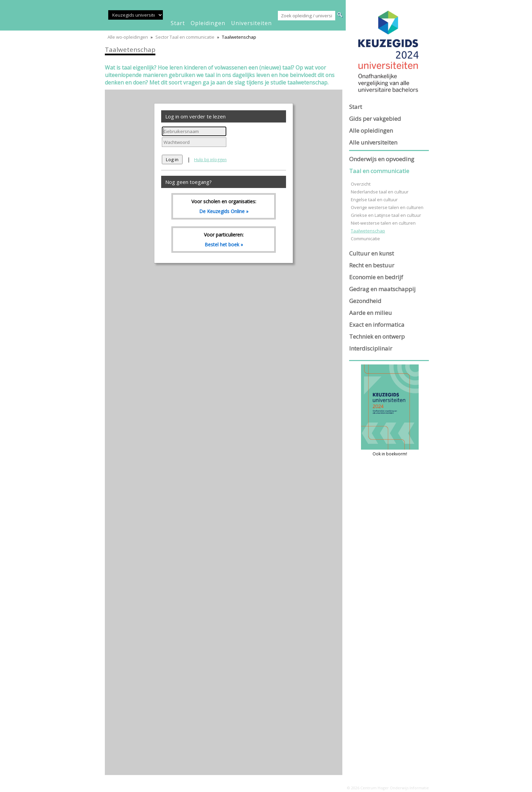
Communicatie (365, 239)
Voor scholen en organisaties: (224, 206)
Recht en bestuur (372, 265)
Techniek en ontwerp (377, 336)
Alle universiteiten (373, 142)
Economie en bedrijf (376, 277)
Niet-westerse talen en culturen (383, 223)
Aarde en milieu (370, 313)
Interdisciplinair (371, 348)
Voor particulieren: (224, 240)
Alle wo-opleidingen (128, 37)
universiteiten (251, 23)
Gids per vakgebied (375, 119)
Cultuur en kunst (372, 253)
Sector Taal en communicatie (185, 37)
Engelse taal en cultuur (374, 200)
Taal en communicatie (379, 171)
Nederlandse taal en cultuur (380, 192)
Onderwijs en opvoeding (382, 159)
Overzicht (361, 184)
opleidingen (208, 23)
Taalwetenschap (368, 231)
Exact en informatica (377, 325)
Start (356, 107)
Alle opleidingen (371, 130)
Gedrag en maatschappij (382, 289)
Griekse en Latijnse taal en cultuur (386, 215)
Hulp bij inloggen (210, 160)
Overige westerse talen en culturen (387, 207)
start (178, 23)
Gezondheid (365, 301)
